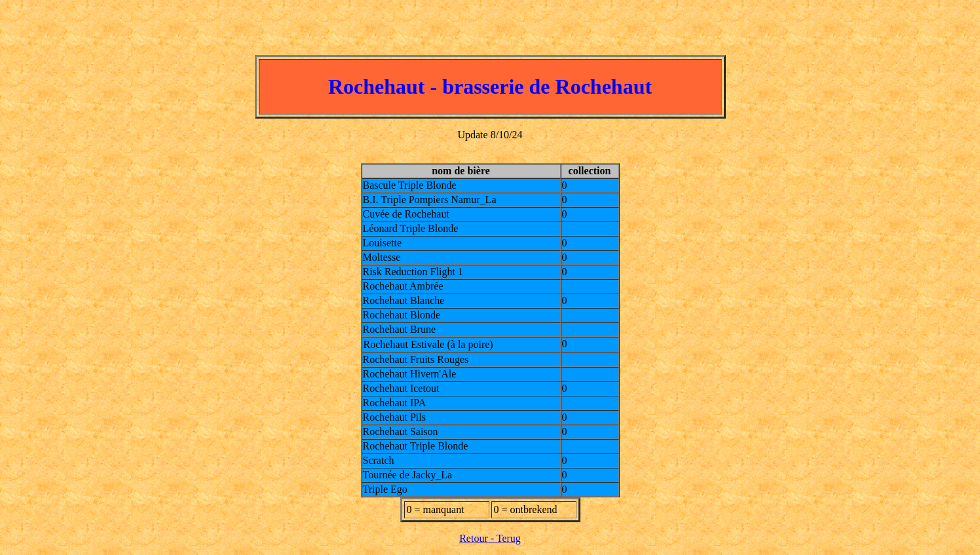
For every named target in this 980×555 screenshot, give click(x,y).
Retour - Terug (490, 538)
